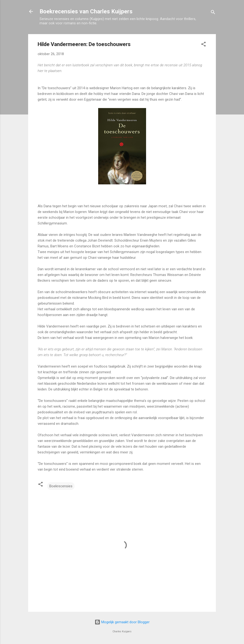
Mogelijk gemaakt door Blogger (122, 622)
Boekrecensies (61, 486)
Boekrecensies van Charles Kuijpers (86, 11)
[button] (203, 45)
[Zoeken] (213, 13)
